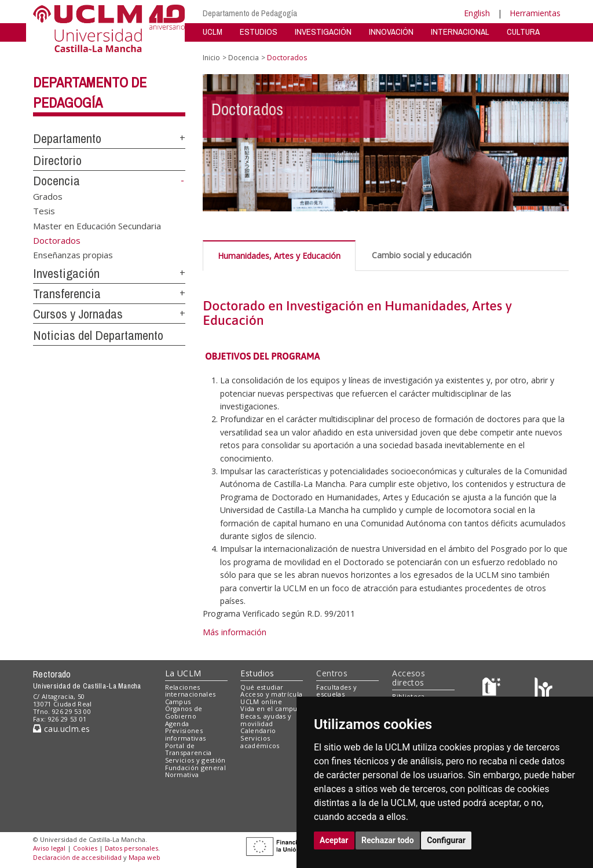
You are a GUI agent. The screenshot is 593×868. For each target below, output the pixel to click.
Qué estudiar (262, 687)
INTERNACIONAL (460, 32)
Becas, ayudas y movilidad (266, 720)
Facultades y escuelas (336, 691)
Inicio (211, 58)
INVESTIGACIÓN (323, 32)
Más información (235, 632)
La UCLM (183, 673)
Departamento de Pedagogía (250, 13)
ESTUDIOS (259, 32)
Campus (178, 702)
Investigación (66, 273)
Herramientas (535, 13)
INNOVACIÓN (391, 32)
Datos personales (131, 848)
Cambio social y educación (422, 255)
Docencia (56, 181)
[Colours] (543, 689)
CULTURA (523, 32)
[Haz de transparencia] (493, 689)
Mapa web (144, 857)
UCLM (213, 32)
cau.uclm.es (61, 729)
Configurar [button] (446, 840)
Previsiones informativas (186, 734)
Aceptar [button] (334, 840)
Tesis (44, 211)
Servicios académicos (260, 742)
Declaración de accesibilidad (77, 857)
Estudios (257, 673)
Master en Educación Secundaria (97, 225)
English (477, 13)
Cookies (85, 848)
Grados (48, 196)
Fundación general (196, 768)
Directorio (57, 160)
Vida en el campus (270, 708)
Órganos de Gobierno (184, 712)
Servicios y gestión (195, 760)
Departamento (67, 138)
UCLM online (261, 702)
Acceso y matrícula (271, 694)
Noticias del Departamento (98, 335)
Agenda (177, 724)
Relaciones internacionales (191, 691)
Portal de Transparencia (188, 749)
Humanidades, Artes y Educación (279, 256)
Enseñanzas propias (73, 255)
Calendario (258, 730)
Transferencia (67, 294)
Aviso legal (49, 848)
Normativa (182, 774)
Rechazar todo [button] (388, 840)
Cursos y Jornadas (78, 314)
